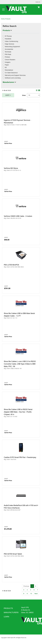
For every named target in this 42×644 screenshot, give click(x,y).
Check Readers (10, 60)
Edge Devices (9, 44)
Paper (7, 65)
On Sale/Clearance (11, 73)
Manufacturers (9, 82)
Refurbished (9, 70)
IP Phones (8, 36)
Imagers (8, 62)
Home (3, 19)
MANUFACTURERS (11, 612)
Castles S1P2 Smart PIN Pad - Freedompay (20, 457)
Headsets (8, 39)
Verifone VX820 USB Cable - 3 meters (18, 216)
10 (31, 594)
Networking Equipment (12, 47)
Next (36, 594)
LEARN (6, 617)
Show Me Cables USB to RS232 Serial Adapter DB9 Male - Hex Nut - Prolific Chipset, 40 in (18, 412)
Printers (7, 57)
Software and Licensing (13, 78)
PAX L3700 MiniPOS (11, 265)
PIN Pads (8, 54)
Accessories (9, 49)
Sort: (8, 95)
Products (8, 19)
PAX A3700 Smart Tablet (13, 554)
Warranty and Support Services (15, 75)
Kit (6, 67)
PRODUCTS (8, 608)
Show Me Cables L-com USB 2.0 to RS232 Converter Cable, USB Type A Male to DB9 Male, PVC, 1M (20, 364)
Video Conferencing (11, 41)
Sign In (38, 2)
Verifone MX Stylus (11, 168)
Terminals (8, 52)
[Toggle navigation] (3, 10)
